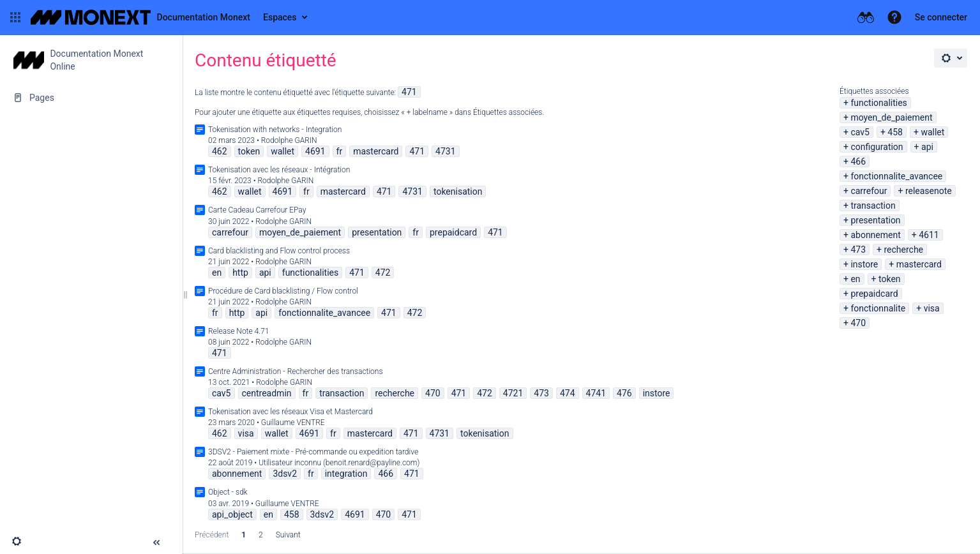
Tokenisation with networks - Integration (275, 130)
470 (858, 323)
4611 (929, 235)
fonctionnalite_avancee (896, 176)
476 (624, 393)
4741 (596, 393)
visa (932, 308)
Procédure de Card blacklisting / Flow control (283, 291)
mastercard (919, 264)
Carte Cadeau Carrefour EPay (257, 210)
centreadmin (267, 393)
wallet (932, 132)
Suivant (288, 535)
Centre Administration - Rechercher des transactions (296, 371)
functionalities (878, 103)
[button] (15, 17)
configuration (877, 147)
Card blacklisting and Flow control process (279, 251)
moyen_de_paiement (891, 117)
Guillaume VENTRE (293, 423)
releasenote (929, 191)
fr (340, 151)
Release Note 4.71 (238, 331)
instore (864, 264)
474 (568, 393)
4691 (315, 151)
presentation (875, 220)
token (890, 279)
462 (220, 151)
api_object (232, 514)
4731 (445, 151)
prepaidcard (874, 294)
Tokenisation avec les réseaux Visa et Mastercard (290, 412)
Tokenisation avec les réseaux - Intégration (279, 170)
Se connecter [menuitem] (941, 17)
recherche (903, 250)
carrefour (869, 191)
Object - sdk (228, 492)
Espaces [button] (280, 17)
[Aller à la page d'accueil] (140, 17)
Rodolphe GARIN (289, 140)
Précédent (212, 535)
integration (346, 474)
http (240, 273)
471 (409, 92)
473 (858, 250)
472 (383, 273)
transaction (873, 206)
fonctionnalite (878, 308)
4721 (513, 393)
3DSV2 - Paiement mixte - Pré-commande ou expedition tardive (313, 452)
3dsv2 (285, 474)
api (927, 147)
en (855, 279)
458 (895, 132)
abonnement (875, 235)
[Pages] (91, 98)
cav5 (860, 132)
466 (858, 161)
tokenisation (458, 191)
